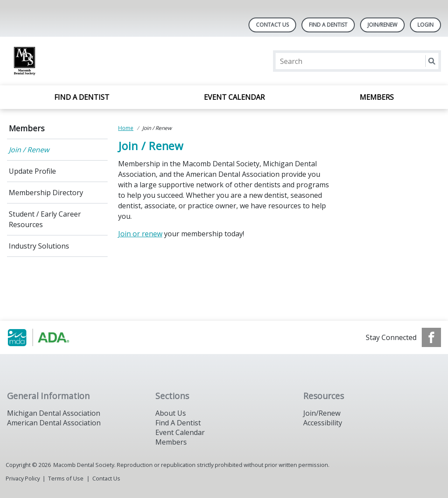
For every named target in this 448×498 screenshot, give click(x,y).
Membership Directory (46, 193)
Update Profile (32, 171)
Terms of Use (66, 478)
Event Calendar (234, 97)
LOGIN (425, 25)
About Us (171, 413)
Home (126, 128)
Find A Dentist (328, 25)
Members (377, 97)
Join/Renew (382, 25)
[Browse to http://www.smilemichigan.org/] (51, 337)
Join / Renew (29, 150)
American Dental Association (54, 423)
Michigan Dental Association (54, 413)
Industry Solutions (39, 246)
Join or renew (140, 234)
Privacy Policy (23, 478)
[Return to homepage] (120, 61)
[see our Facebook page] (431, 337)
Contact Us (272, 25)
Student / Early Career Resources (45, 219)
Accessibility (323, 423)
